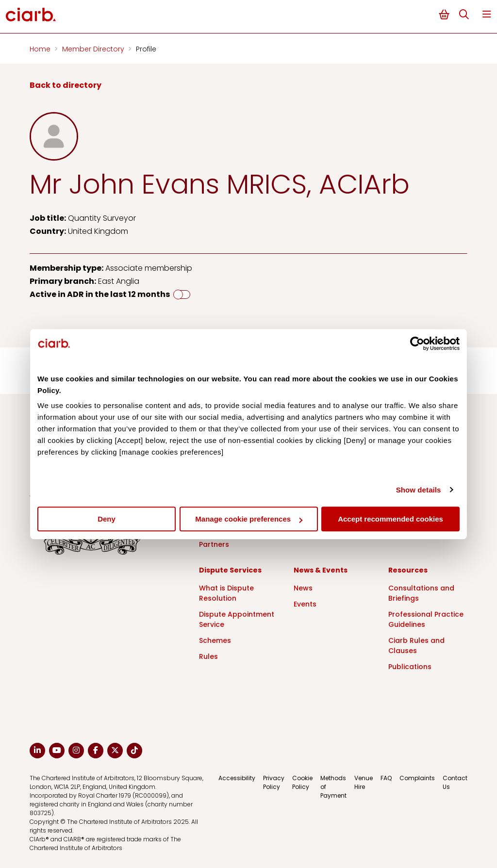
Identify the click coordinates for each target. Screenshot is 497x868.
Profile (146, 49)
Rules (208, 656)
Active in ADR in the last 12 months (100, 294)
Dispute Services (230, 570)
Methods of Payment (333, 787)
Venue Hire (364, 782)
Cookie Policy (302, 782)
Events (305, 604)
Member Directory (94, 49)
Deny (107, 519)
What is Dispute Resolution (226, 593)
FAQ (386, 778)
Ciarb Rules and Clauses (416, 646)
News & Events (321, 570)
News (303, 588)
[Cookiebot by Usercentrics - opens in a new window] (417, 344)
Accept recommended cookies (390, 519)
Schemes (215, 640)
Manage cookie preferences (249, 519)
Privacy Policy (274, 782)
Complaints (417, 778)
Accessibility (237, 778)
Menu (487, 14)
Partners (214, 544)
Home (41, 49)
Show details (419, 490)
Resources (408, 570)
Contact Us (455, 782)
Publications (410, 667)
